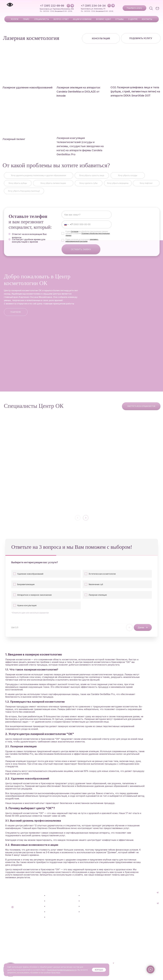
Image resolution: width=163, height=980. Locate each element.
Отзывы (85, 912)
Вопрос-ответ (53, 922)
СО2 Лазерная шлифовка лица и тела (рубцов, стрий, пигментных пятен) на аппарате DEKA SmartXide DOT (135, 91)
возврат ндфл (103, 19)
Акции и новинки (54, 928)
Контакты (147, 19)
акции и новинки (82, 19)
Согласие (75, 235)
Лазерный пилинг (14, 143)
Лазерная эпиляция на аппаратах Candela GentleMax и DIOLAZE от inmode (78, 92)
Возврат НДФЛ (88, 906)
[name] (87, 218)
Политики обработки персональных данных (88, 238)
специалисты (42, 19)
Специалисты (53, 917)
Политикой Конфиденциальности (62, 970)
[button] (134, 8)
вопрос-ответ (61, 19)
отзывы (119, 19)
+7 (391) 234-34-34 (93, 6)
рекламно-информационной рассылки (82, 244)
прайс (26, 19)
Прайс (49, 912)
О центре (85, 917)
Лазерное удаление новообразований (27, 88)
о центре (133, 19)
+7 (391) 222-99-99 (52, 6)
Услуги (15, 19)
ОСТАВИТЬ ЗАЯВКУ (81, 253)
